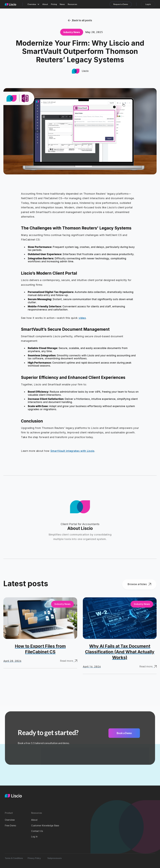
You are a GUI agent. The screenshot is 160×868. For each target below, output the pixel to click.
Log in (34, 837)
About (34, 820)
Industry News (72, 32)
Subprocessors (55, 858)
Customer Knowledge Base (45, 826)
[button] (33, 4)
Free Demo (10, 826)
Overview (10, 820)
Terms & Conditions (14, 858)
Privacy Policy (34, 858)
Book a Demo (124, 735)
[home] (10, 4)
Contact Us (37, 831)
